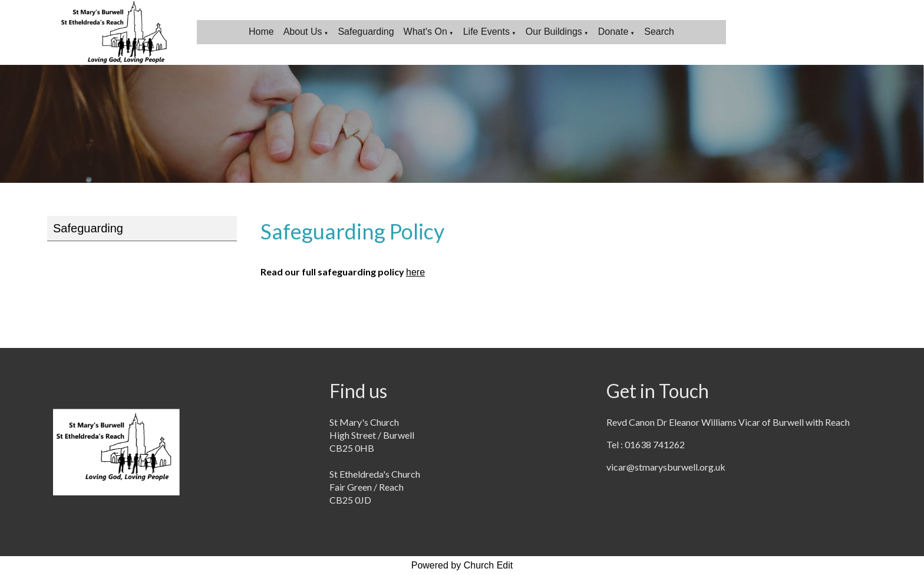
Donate (613, 32)
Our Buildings (554, 32)
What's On (425, 32)
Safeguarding (366, 32)
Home (261, 32)
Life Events (486, 32)
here (415, 272)
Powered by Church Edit (462, 565)
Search (659, 32)
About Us (303, 32)
